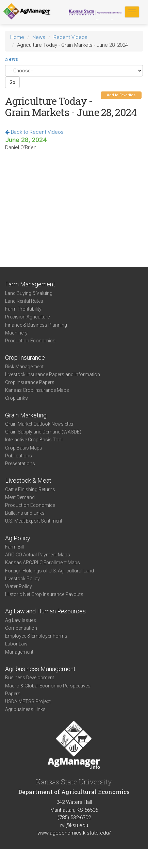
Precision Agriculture (27, 317)
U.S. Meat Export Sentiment (34, 521)
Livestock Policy (22, 579)
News (39, 37)
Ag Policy (18, 538)
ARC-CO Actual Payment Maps (38, 555)
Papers (13, 694)
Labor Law (16, 644)
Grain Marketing (26, 415)
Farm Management (30, 284)
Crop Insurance (25, 358)
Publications (19, 456)
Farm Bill (14, 547)
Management (19, 652)
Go (12, 82)
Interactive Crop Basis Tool (34, 440)
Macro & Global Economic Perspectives (48, 686)
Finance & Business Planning (36, 325)
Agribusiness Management (40, 669)
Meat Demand (20, 497)
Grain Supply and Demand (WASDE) (43, 432)
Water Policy (19, 586)
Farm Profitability (23, 309)
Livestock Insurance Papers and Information (53, 374)
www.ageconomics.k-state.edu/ (74, 833)
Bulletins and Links (25, 513)
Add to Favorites (121, 95)
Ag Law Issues (21, 620)
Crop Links (17, 398)
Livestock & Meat (28, 480)
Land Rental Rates (24, 301)
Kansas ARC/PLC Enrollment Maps (43, 563)
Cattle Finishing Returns (30, 489)
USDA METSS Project (28, 701)
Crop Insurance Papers (30, 382)
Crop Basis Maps (24, 448)
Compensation (21, 628)
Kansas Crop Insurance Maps (37, 390)
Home (17, 37)
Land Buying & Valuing (29, 293)
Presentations (20, 464)
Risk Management (24, 367)
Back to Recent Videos (34, 132)
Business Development (30, 678)
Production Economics (30, 341)
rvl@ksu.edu (74, 825)
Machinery (16, 333)
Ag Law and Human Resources (45, 611)
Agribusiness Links (25, 709)
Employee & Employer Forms (36, 636)
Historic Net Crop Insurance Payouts (44, 594)
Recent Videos (70, 37)
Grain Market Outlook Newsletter (39, 424)
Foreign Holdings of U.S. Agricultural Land (50, 571)
